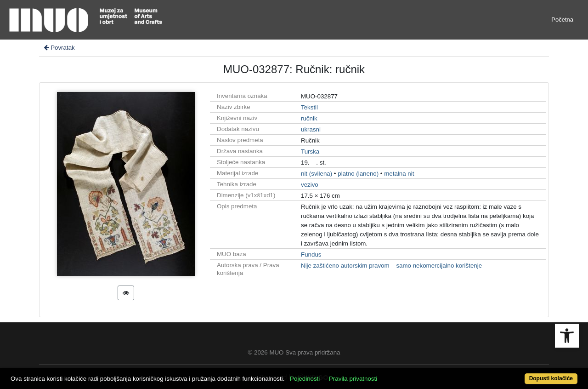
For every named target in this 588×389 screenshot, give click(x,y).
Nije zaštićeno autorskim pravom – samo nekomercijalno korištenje (391, 266)
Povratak (59, 48)
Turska (310, 152)
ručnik (309, 118)
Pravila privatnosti (353, 379)
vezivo (310, 185)
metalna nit (399, 174)
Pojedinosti (305, 379)
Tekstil (309, 107)
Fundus (311, 255)
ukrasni (311, 129)
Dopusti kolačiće (551, 378)
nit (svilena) (317, 174)
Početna (562, 20)
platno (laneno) (358, 174)
